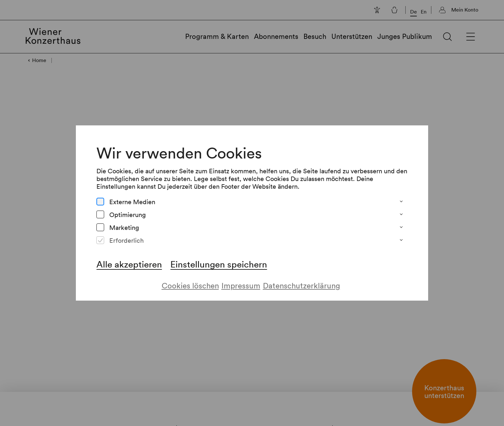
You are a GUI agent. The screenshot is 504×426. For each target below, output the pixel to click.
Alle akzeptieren (129, 258)
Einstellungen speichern (219, 258)
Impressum (241, 280)
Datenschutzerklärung (302, 280)
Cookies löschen (190, 280)
